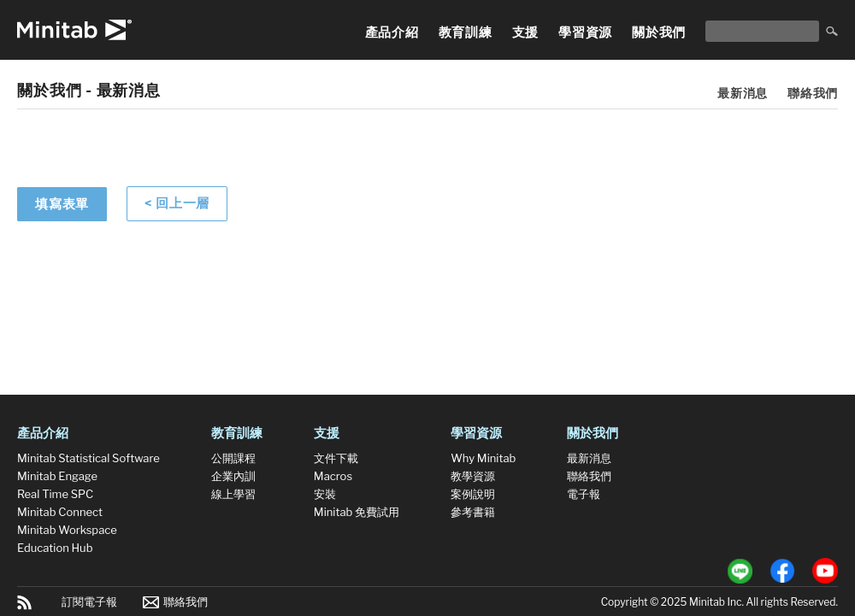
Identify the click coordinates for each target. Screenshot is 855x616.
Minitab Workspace (67, 530)
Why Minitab (483, 458)
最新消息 (743, 93)
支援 (526, 32)
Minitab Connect (60, 512)
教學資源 (473, 476)
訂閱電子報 (89, 601)
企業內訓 (233, 476)
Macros (333, 476)
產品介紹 (392, 32)
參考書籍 (473, 512)
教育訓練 (466, 32)
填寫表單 (62, 204)
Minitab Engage (57, 476)
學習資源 (585, 32)
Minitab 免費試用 (357, 512)
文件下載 (336, 458)
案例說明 (473, 494)
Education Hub (55, 548)
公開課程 (233, 458)
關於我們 (659, 32)
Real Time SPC (55, 494)
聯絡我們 (813, 93)
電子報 (584, 494)
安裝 (325, 494)
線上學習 (233, 494)
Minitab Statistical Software (88, 458)
